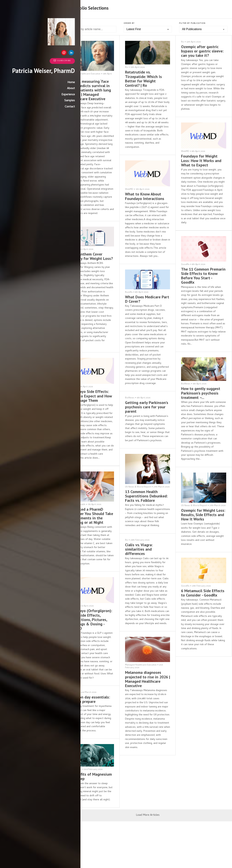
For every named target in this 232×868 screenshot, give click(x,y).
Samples (53, 107)
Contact (53, 113)
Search (72, 23)
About (54, 95)
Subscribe (45, 61)
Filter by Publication (192, 23)
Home (54, 89)
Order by (129, 23)
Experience (51, 101)
